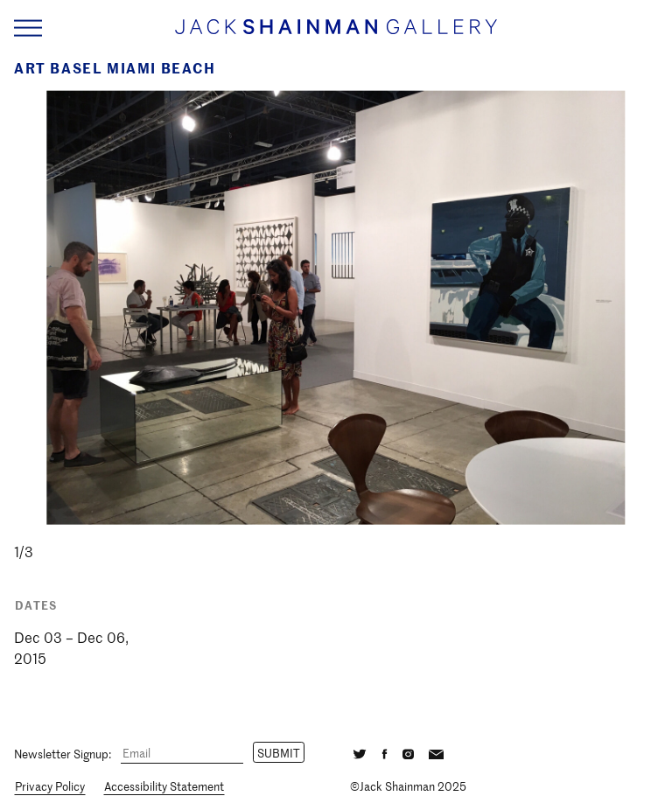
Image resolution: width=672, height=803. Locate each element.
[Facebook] (385, 752)
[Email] (182, 754)
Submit (279, 753)
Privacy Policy (50, 786)
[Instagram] (408, 752)
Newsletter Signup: (63, 753)
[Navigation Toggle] (28, 28)
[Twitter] (360, 752)
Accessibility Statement (164, 786)
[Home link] (336, 35)
